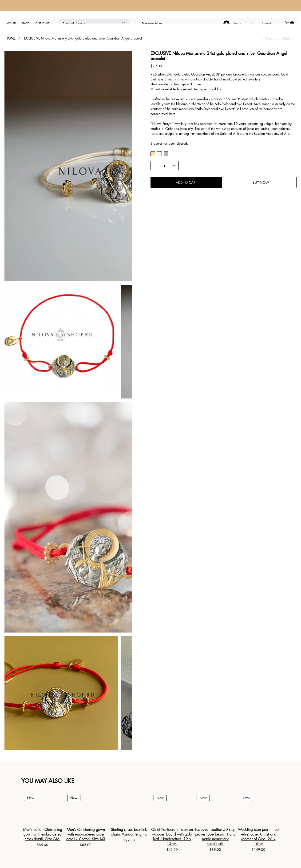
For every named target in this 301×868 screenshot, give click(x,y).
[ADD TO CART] (186, 182)
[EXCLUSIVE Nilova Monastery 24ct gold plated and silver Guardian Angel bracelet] (83, 38)
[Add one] (174, 166)
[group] (150, 823)
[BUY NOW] (261, 182)
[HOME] (11, 38)
